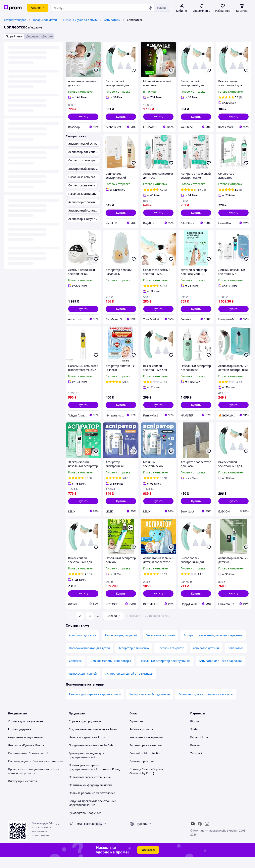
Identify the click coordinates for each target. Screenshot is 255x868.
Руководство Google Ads (85, 824)
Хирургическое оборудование (150, 705)
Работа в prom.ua (141, 740)
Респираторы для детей (121, 646)
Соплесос (75, 672)
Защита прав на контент (146, 756)
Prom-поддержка (20, 740)
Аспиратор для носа (82, 646)
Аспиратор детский (206, 659)
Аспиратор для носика (134, 659)
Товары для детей (45, 20)
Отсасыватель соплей (160, 646)
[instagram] (207, 835)
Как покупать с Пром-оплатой (28, 764)
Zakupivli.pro (199, 764)
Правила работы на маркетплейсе (92, 804)
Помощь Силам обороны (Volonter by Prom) (147, 782)
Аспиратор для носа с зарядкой (220, 672)
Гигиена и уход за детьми (81, 20)
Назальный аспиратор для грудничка (165, 672)
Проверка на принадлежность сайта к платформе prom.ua (34, 782)
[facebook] (200, 835)
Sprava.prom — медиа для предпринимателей (86, 766)
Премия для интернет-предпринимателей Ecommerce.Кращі (95, 778)
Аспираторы (112, 20)
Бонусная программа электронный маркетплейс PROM (92, 814)
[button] (83, 117)
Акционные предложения (25, 748)
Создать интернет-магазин (87, 740)
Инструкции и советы (22, 792)
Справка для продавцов (85, 732)
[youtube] (193, 835)
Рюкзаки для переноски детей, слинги (95, 705)
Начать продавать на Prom (87, 748)
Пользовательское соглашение (90, 788)
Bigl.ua (195, 732)
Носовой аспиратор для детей (89, 659)
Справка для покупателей (25, 732)
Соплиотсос (236, 659)
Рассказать (148, 861)
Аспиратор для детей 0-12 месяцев (129, 685)
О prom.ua (136, 732)
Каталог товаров (15, 20)
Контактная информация (146, 748)
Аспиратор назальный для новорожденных (213, 646)
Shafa (194, 740)
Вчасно (195, 756)
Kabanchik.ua (199, 748)
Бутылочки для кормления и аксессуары (206, 705)
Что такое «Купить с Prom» (26, 756)
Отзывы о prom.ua (142, 772)
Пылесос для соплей (83, 685)
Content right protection (145, 764)
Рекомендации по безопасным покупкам (36, 772)
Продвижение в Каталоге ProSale (91, 756)
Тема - (85, 835)
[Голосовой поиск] (150, 8)
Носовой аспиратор (171, 659)
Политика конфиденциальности (90, 796)
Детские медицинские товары (111, 672)
